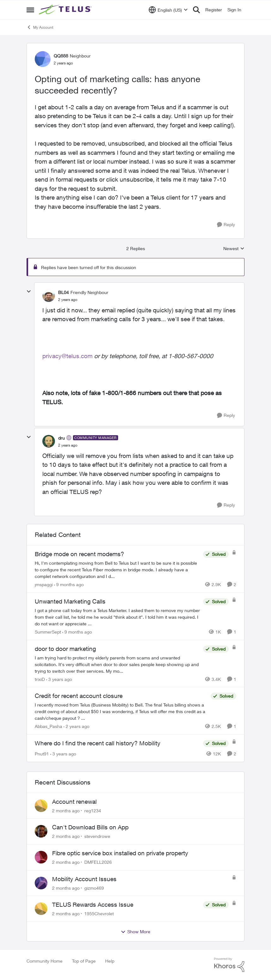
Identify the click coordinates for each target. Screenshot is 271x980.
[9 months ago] (69, 584)
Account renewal (74, 802)
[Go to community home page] (66, 10)
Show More (135, 932)
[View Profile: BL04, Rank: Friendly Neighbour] (49, 296)
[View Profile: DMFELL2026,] (41, 857)
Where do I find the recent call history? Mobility (98, 743)
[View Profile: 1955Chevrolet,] (41, 909)
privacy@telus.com (67, 356)
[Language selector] (168, 10)
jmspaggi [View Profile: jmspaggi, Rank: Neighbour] (44, 584)
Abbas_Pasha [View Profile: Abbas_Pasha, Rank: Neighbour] (48, 726)
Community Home (45, 961)
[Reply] (226, 225)
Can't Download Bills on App (90, 827)
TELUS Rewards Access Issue (93, 905)
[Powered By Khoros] (229, 965)
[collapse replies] (29, 292)
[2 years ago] (76, 726)
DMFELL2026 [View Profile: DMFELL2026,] (98, 862)
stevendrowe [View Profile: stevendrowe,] (97, 836)
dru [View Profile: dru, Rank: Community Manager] (61, 438)
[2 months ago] (66, 810)
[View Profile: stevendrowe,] (41, 831)
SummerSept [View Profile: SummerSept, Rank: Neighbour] (48, 632)
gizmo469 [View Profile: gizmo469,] (94, 888)
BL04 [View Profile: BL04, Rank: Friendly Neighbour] (63, 292)
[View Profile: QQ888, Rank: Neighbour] (43, 59)
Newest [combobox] (234, 249)
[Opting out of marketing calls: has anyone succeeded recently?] (68, 300)
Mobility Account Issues (84, 879)
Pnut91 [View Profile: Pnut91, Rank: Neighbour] (42, 754)
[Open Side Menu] (30, 10)
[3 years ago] (59, 679)
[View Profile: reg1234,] (41, 806)
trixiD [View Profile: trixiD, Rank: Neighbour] (40, 679)
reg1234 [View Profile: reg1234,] (93, 810)
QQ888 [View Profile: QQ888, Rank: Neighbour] (61, 56)
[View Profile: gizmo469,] (41, 883)
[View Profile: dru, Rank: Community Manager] (49, 441)
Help (110, 961)
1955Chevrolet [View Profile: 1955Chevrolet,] (99, 914)
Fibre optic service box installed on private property (120, 853)
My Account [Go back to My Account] (40, 27)
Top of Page (84, 961)
